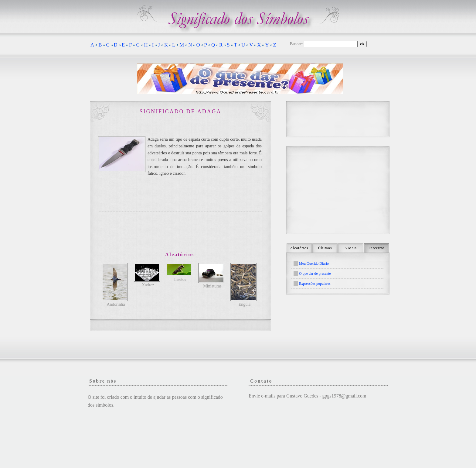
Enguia (245, 304)
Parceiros (377, 248)
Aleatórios (299, 248)
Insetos (180, 279)
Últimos (325, 248)
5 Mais (351, 248)
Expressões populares (315, 284)
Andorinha (116, 304)
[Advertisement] (180, 226)
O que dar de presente (315, 274)
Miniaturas (212, 286)
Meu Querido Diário (314, 263)
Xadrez (148, 285)
